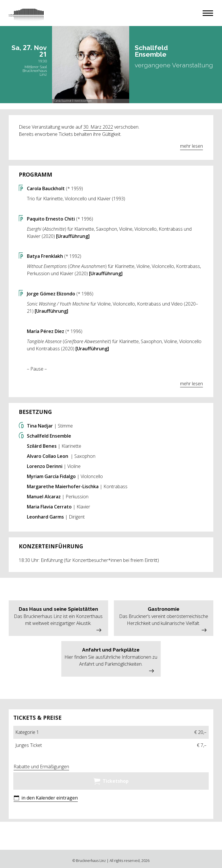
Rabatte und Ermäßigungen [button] (41, 767)
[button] (208, 13)
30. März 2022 (98, 127)
